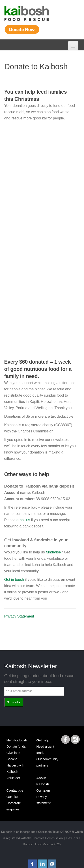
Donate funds (16, 746)
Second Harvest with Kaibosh (15, 765)
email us (23, 520)
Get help (43, 740)
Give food (13, 753)
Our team (43, 790)
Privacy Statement (19, 616)
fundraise (53, 552)
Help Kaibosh (17, 740)
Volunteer (13, 778)
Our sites (13, 797)
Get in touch (14, 580)
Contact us (15, 790)
